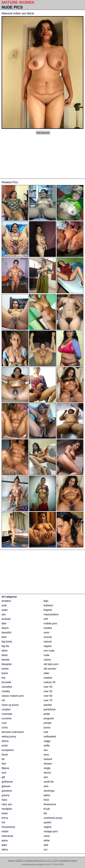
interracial (7, 836)
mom (47, 633)
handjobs (7, 809)
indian (5, 831)
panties (48, 705)
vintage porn (51, 831)
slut (46, 777)
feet (4, 764)
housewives (8, 827)
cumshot (6, 718)
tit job (47, 809)
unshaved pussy (53, 818)
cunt (4, 723)
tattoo (47, 795)
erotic (5, 746)
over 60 (48, 696)
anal (4, 605)
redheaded (50, 736)
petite (47, 714)
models (48, 628)
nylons (47, 660)
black (5, 655)
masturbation (51, 614)
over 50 (48, 691)
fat (3, 759)
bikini (5, 651)
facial (5, 755)
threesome (50, 804)
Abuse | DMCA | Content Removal (25, 861)
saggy (47, 741)
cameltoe (7, 687)
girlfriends (7, 782)
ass (4, 614)
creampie (7, 714)
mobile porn (50, 623)
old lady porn (51, 664)
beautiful (7, 633)
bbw (4, 623)
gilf (3, 777)
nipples (48, 646)
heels (5, 813)
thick (46, 800)
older (47, 673)
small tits (49, 782)
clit (3, 700)
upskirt (47, 822)
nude (47, 655)
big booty (7, 642)
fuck (4, 773)
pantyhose (50, 709)
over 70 (48, 700)
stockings (49, 791)
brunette (6, 682)
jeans (5, 840)
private (48, 723)
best (4, 637)
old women (50, 669)
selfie (47, 746)
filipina (5, 768)
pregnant (49, 718)
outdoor (48, 678)
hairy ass (7, 804)
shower (48, 764)
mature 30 (49, 682)
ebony (5, 741)
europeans (8, 750)
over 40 (48, 687)
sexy (46, 755)
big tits (5, 646)
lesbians (48, 605)
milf (46, 619)
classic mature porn (13, 696)
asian (5, 610)
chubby (6, 691)
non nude (49, 651)
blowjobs (7, 664)
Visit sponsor (43, 133)
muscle (48, 637)
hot (3, 822)
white (47, 840)
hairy (4, 800)
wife (46, 845)
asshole (6, 619)
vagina (47, 827)
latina (5, 850)
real (46, 732)
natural (48, 642)
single (47, 768)
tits (45, 813)
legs (46, 601)
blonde (5, 660)
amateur (6, 601)
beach (5, 628)
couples (6, 709)
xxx (46, 850)
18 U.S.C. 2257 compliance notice (60, 861)
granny (6, 795)
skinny (47, 773)
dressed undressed (13, 732)
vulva (47, 836)
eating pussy (9, 736)
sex (46, 750)
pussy (47, 727)
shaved (48, 759)
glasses (6, 786)
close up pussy (10, 705)
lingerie (48, 610)
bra (3, 678)
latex (4, 845)
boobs (5, 669)
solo (46, 786)
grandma (7, 791)
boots (5, 673)
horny (5, 818)
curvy (5, 727)
